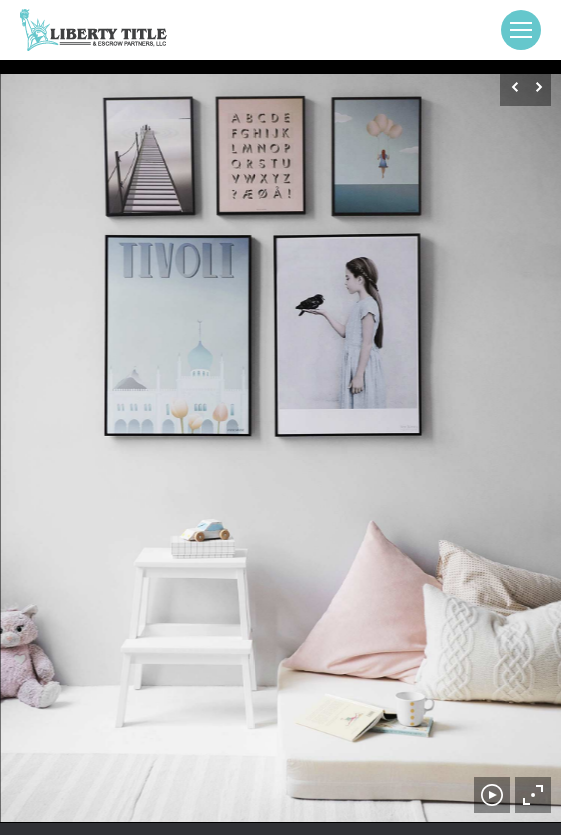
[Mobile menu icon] (521, 30)
